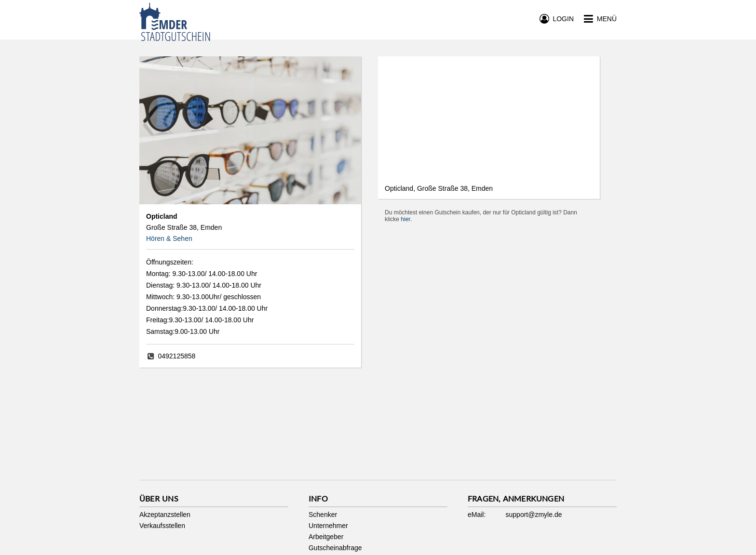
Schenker (323, 515)
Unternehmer (328, 526)
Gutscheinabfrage (335, 548)
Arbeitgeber (326, 537)
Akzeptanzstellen (165, 515)
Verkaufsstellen (162, 526)
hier (405, 219)
